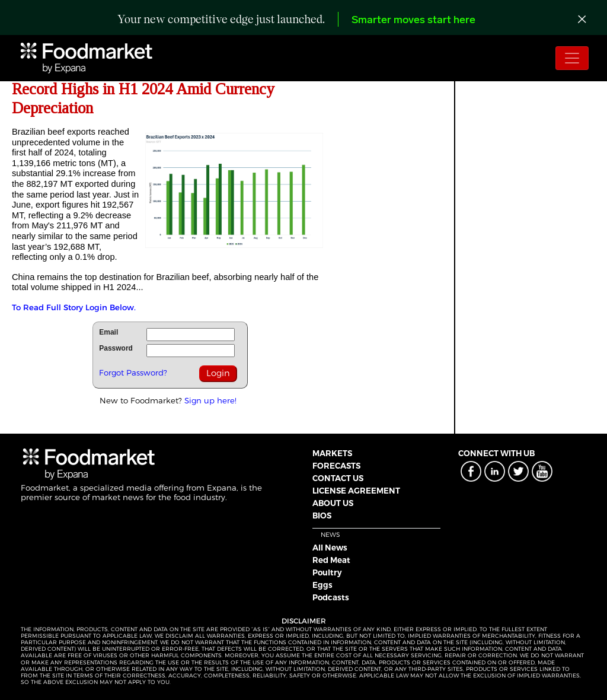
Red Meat (331, 560)
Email (108, 332)
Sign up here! (210, 400)
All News (330, 548)
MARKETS (332, 453)
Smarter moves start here (413, 20)
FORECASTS (336, 466)
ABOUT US (333, 503)
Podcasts (331, 597)
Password (116, 348)
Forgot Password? (133, 373)
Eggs (322, 585)
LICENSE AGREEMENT (356, 491)
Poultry (327, 572)
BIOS (322, 516)
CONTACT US (338, 478)
